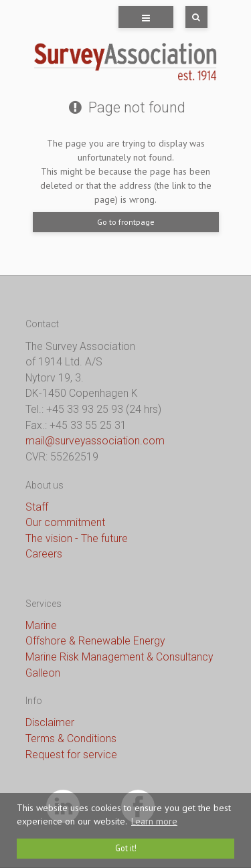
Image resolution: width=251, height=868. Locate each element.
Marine (41, 625)
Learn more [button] (154, 821)
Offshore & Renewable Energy (95, 641)
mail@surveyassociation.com (95, 441)
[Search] (187, 17)
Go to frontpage (126, 222)
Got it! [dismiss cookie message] (126, 848)
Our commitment (65, 522)
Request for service (71, 755)
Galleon (43, 673)
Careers (44, 554)
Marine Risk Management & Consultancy (119, 657)
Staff (37, 507)
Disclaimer (50, 722)
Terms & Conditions (71, 739)
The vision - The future (77, 538)
